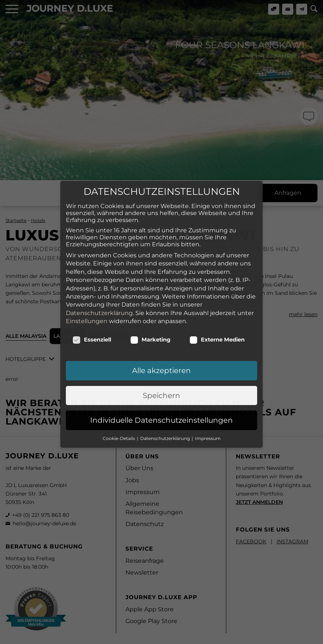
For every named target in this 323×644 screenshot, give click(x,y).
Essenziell (92, 269)
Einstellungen (87, 250)
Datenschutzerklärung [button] (166, 367)
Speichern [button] (161, 325)
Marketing (150, 269)
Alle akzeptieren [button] (161, 300)
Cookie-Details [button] (119, 367)
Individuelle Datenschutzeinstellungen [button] (161, 349)
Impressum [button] (208, 367)
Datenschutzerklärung (99, 242)
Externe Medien (217, 269)
